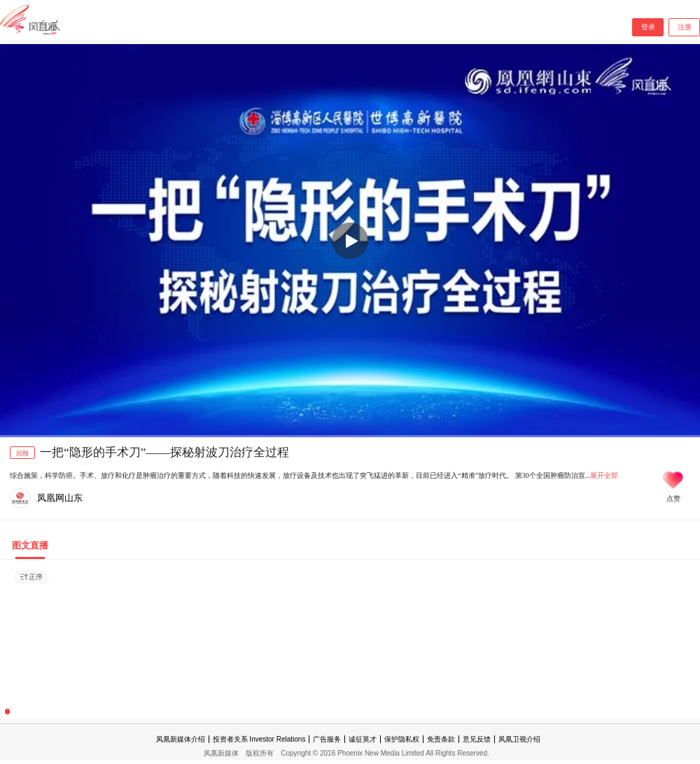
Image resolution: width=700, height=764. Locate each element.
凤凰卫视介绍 (519, 739)
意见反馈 (477, 739)
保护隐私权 (402, 739)
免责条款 (441, 739)
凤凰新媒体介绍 (181, 739)
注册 (685, 27)
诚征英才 (363, 739)
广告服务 (327, 739)
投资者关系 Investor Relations (259, 739)
